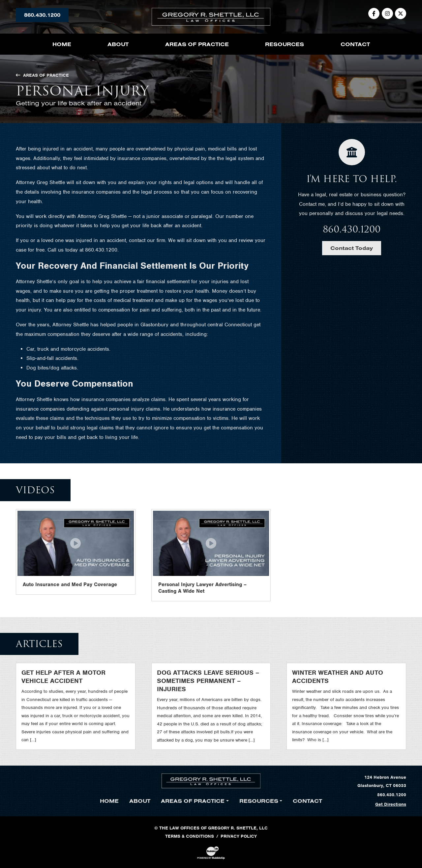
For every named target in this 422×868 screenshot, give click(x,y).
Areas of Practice (42, 75)
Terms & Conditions (190, 836)
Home (62, 44)
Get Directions (391, 804)
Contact (355, 44)
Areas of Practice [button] (197, 44)
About (118, 44)
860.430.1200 (42, 15)
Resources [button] (285, 44)
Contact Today (352, 248)
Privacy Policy (239, 836)
